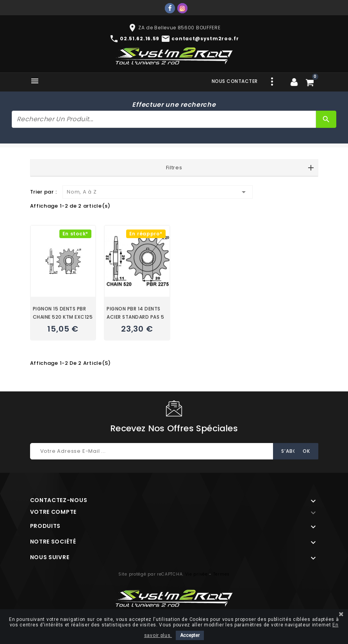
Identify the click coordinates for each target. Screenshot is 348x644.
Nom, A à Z (158, 192)
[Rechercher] (164, 119)
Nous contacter (235, 81)
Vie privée (196, 574)
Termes (221, 574)
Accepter (190, 635)
